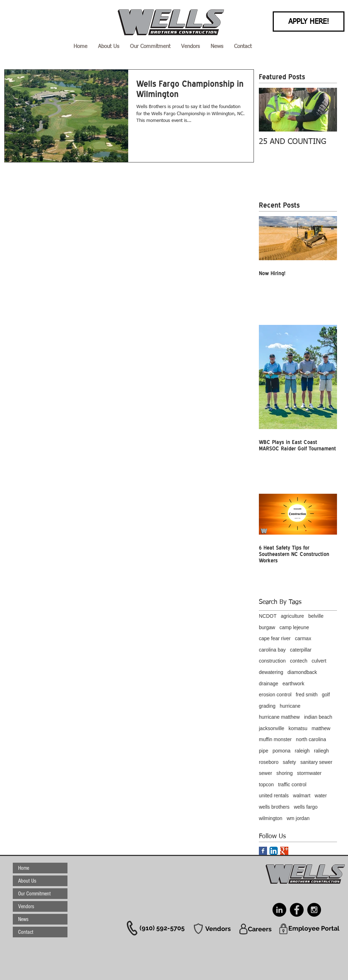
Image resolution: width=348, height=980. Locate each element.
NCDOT (268, 616)
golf (326, 695)
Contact (26, 932)
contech (298, 661)
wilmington (271, 818)
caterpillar (301, 650)
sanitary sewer (316, 762)
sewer (265, 773)
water (321, 796)
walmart (302, 796)
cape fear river (275, 638)
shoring (284, 773)
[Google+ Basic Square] (284, 851)
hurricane (290, 706)
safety (289, 762)
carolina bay (272, 650)
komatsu (298, 728)
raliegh (321, 751)
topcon (266, 784)
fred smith (307, 695)
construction (272, 661)
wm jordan (298, 818)
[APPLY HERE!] (309, 22)
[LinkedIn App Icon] (274, 851)
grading (267, 706)
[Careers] (260, 929)
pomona (281, 751)
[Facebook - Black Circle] (297, 910)
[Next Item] (326, 110)
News (23, 919)
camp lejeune (294, 627)
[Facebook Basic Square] (263, 851)
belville (316, 616)
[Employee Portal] (314, 928)
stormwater (309, 773)
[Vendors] (218, 928)
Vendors (26, 906)
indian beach (318, 717)
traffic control (292, 784)
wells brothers (274, 807)
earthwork (293, 684)
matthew (321, 728)
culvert (319, 661)
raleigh (302, 751)
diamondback (302, 672)
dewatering (271, 672)
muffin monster (275, 739)
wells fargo (306, 807)
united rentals (274, 796)
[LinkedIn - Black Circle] (279, 910)
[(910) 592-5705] (162, 928)
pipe (263, 751)
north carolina (311, 739)
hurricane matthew (279, 717)
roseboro (269, 762)
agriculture (292, 616)
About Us (27, 881)
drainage (269, 684)
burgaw (267, 627)
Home (24, 868)
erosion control (275, 695)
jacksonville (272, 728)
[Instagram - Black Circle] (314, 910)
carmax (303, 638)
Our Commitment (34, 894)
